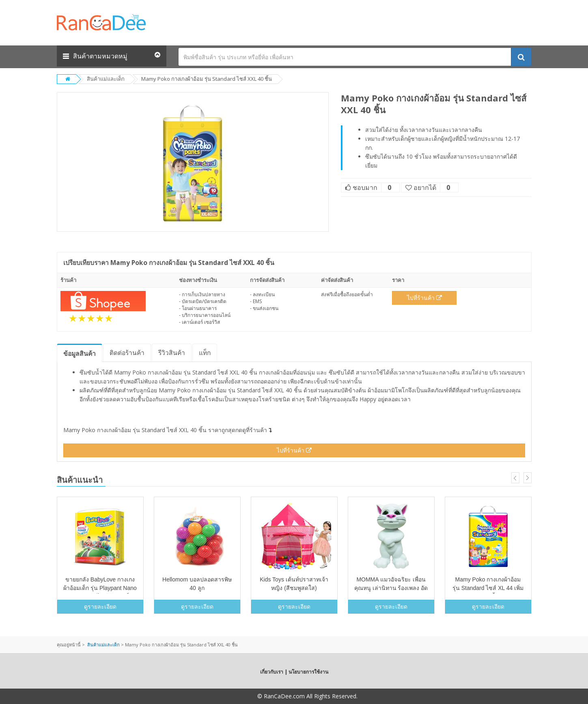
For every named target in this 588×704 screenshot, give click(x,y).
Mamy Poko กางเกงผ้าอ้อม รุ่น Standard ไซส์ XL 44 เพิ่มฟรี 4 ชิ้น (488, 588)
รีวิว (172, 353)
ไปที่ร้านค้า (424, 298)
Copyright (243, 696)
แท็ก (205, 353)
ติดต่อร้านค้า (127, 353)
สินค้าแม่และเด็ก (106, 79)
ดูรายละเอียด (100, 606)
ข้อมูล (80, 353)
